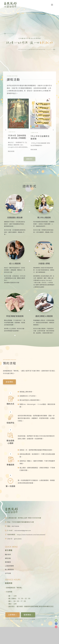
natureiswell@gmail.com (24, 545)
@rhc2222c (19, 554)
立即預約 (12, 632)
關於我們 (8, 570)
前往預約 (9, 397)
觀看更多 (29, 160)
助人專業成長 (9, 586)
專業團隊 (8, 578)
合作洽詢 (8, 591)
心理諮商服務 (9, 582)
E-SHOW (33, 636)
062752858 (16, 541)
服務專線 (27, 632)
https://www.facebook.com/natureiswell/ (34, 550)
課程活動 (8, 574)
